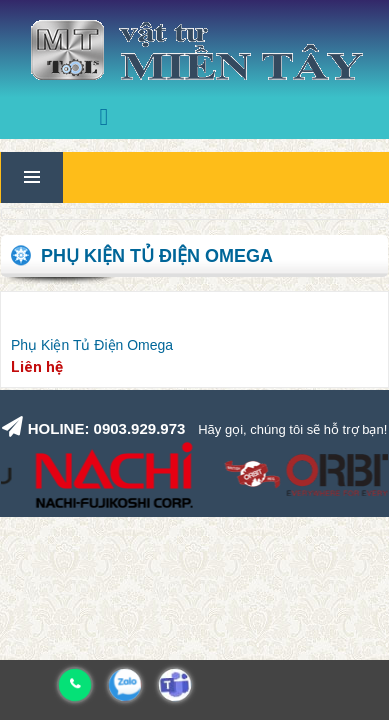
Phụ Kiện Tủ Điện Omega (92, 345)
